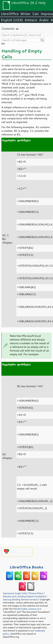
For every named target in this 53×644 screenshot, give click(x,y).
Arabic (44, 20)
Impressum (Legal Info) (15, 593)
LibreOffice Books (27, 567)
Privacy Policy (36, 593)
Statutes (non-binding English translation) (24, 596)
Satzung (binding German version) (20, 599)
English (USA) (12, 20)
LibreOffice (10, 14)
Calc (36, 14)
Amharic (31, 20)
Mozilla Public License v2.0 (27, 609)
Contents (8, 29)
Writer (25, 14)
